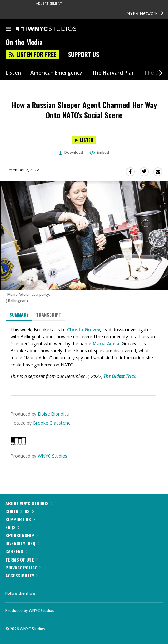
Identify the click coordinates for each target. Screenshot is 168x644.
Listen (13, 73)
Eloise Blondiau (53, 414)
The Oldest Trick (119, 376)
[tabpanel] (84, 353)
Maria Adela (106, 344)
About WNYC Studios (29, 503)
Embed (99, 152)
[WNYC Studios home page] (54, 29)
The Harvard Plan (113, 73)
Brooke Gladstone (52, 423)
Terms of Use (22, 559)
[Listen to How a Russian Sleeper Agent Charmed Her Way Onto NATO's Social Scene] (84, 140)
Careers (16, 551)
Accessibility (22, 575)
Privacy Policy (23, 567)
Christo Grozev (84, 330)
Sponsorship (22, 535)
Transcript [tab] (49, 314)
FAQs (12, 527)
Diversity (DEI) (22, 543)
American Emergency (56, 73)
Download (71, 152)
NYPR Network (145, 13)
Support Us (84, 54)
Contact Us (19, 511)
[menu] (8, 29)
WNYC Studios (53, 456)
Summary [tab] (19, 314)
